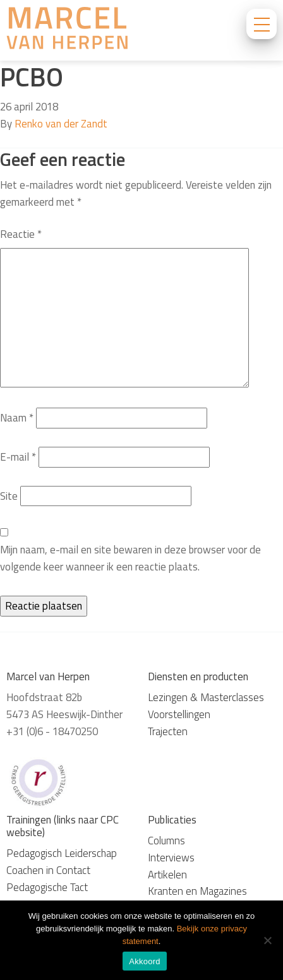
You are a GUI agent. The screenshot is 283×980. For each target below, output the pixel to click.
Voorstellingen (179, 714)
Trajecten (168, 731)
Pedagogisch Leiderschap (62, 853)
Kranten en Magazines (197, 891)
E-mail (18, 457)
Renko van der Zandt (61, 124)
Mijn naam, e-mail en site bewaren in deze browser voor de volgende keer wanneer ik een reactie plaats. (130, 558)
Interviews (171, 858)
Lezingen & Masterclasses (206, 697)
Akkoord (144, 961)
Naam (17, 418)
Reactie (21, 234)
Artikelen (167, 875)
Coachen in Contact (48, 870)
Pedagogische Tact (47, 887)
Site (9, 496)
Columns (166, 841)
